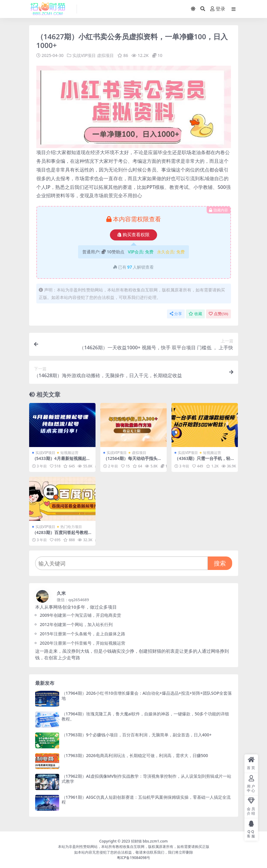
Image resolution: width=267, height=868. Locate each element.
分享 (176, 314)
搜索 (220, 563)
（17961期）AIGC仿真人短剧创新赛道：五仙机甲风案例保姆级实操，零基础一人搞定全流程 (146, 800)
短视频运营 (69, 453)
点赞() (218, 314)
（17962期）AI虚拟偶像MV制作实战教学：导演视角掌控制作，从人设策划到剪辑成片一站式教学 (147, 779)
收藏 (195, 314)
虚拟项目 (105, 55)
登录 (218, 9)
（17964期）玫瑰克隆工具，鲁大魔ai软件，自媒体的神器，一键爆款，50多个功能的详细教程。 (145, 716)
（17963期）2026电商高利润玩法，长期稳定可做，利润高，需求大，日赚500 (135, 755)
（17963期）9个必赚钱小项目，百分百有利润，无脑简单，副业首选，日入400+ (137, 735)
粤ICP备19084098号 (134, 858)
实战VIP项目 (84, 55)
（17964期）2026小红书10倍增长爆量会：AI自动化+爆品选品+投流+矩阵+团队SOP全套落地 (147, 696)
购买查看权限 (133, 235)
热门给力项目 (71, 527)
